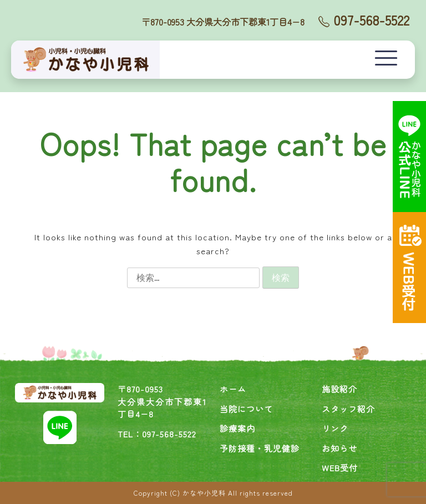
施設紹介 (339, 389)
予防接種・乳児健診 (260, 448)
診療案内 (237, 428)
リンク (335, 428)
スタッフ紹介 (348, 409)
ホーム (233, 389)
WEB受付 (340, 468)
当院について (246, 409)
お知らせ (339, 448)
